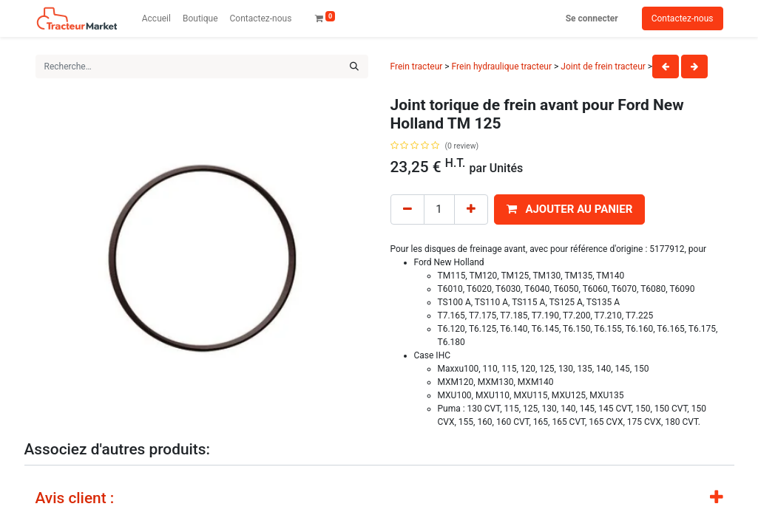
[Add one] (471, 209)
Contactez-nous (683, 18)
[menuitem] (156, 18)
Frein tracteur (417, 66)
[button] (570, 209)
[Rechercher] (354, 66)
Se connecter (592, 18)
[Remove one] (407, 209)
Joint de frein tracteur (603, 66)
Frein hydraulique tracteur (503, 66)
